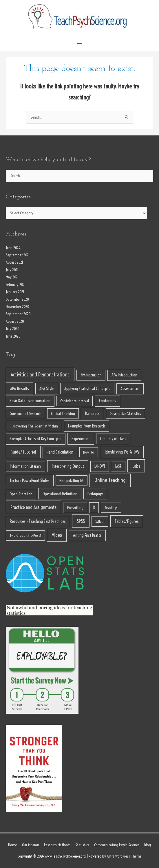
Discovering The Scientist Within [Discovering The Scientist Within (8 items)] (34, 426)
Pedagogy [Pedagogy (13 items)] (95, 494)
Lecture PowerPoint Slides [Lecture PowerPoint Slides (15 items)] (30, 480)
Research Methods (57, 845)
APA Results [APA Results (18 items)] (20, 388)
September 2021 (18, 255)
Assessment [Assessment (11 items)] (130, 389)
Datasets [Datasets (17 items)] (92, 413)
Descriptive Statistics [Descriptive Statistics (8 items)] (125, 414)
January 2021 (15, 292)
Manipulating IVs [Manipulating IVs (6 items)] (72, 481)
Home (13, 845)
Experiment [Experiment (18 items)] (81, 439)
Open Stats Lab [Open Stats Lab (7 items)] (21, 494)
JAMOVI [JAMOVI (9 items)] (99, 466)
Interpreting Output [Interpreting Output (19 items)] (68, 466)
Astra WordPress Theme (124, 856)
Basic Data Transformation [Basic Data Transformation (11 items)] (30, 401)
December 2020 (17, 299)
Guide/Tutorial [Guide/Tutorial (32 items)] (23, 452)
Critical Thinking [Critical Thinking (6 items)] (63, 414)
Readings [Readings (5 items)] (111, 508)
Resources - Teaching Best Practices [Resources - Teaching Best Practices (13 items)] (38, 521)
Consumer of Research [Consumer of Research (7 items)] (25, 414)
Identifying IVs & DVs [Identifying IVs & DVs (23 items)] (122, 452)
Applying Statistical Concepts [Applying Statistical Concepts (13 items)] (87, 388)
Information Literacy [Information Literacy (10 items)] (25, 466)
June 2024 (13, 248)
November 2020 (18, 307)
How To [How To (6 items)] (89, 452)
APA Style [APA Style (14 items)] (47, 388)
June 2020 (13, 336)
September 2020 (18, 314)
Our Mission (31, 845)
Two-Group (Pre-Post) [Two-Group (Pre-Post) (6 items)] (25, 535)
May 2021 (12, 277)
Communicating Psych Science (117, 845)
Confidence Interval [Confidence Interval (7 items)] (75, 401)
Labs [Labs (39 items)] (136, 466)
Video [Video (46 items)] (57, 535)
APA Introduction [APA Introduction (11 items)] (124, 375)
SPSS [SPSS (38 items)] (81, 521)
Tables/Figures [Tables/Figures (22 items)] (127, 521)
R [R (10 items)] (94, 508)
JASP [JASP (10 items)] (118, 466)
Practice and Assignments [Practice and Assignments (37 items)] (33, 507)
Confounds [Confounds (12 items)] (108, 401)
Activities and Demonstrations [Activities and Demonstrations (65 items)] (40, 375)
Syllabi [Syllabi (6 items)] (100, 521)
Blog (148, 845)
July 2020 (13, 329)
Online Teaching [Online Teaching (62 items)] (110, 480)
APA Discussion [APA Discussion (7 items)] (91, 375)
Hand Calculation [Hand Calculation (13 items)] (60, 452)
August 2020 (15, 321)
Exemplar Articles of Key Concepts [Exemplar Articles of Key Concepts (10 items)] (36, 439)
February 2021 (16, 285)
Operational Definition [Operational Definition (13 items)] (60, 494)
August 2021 (14, 262)
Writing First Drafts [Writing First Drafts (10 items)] (87, 535)
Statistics (82, 845)
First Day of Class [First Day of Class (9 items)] (113, 439)
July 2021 (12, 270)
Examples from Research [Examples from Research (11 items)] (87, 426)
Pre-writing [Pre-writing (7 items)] (75, 508)
